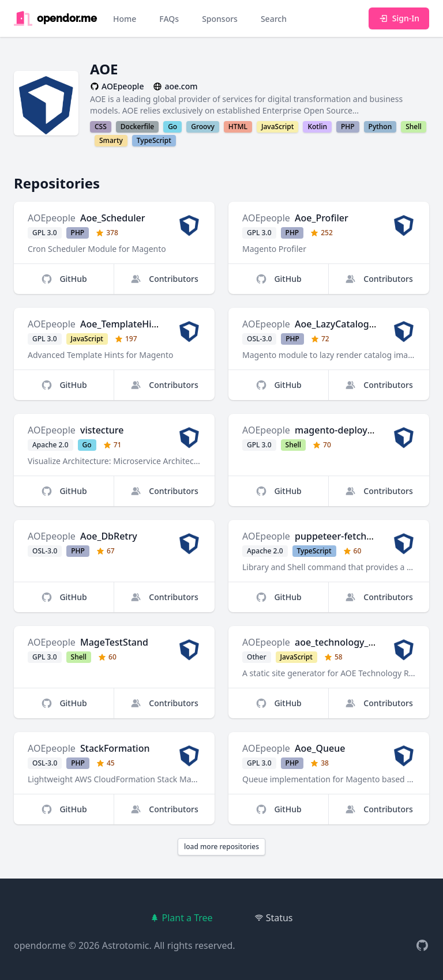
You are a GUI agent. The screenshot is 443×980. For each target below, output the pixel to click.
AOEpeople (52, 218)
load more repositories (221, 847)
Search (274, 19)
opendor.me (40, 945)
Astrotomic (126, 945)
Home (125, 19)
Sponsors (220, 19)
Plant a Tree (181, 918)
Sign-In (399, 18)
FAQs (169, 19)
